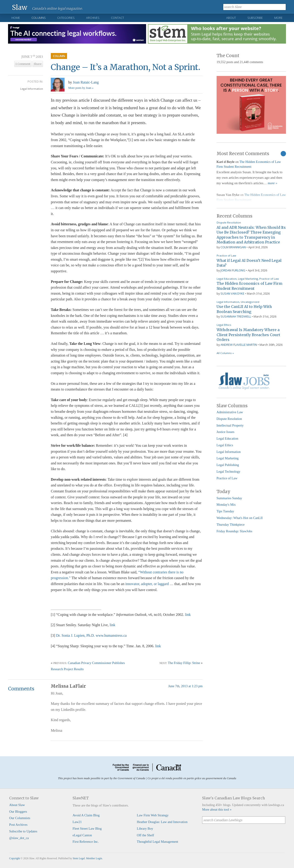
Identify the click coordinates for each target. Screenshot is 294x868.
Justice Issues (226, 432)
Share (38, 64)
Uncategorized (250, 302)
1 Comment (23, 64)
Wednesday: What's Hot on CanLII (240, 518)
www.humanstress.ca (111, 635)
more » (273, 183)
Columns (39, 18)
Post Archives (18, 825)
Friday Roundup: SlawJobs (235, 531)
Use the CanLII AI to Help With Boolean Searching (244, 309)
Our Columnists (20, 818)
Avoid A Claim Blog (86, 815)
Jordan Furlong (233, 270)
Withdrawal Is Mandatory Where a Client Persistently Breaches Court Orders (248, 335)
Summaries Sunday (229, 498)
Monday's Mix (226, 505)
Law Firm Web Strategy (153, 815)
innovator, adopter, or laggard (147, 584)
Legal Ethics (224, 325)
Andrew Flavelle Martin (239, 345)
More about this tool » (217, 809)
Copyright (15, 858)
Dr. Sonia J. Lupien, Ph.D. (75, 635)
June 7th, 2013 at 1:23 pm (186, 686)
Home (16, 18)
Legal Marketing (248, 279)
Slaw (20, 7)
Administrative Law (230, 412)
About (231, 18)
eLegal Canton (82, 835)
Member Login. (94, 858)
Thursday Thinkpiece (231, 525)
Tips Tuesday (225, 511)
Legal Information (32, 89)
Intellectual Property (230, 425)
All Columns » (225, 353)
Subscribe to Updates (23, 831)
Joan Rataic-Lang (86, 82)
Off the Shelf (146, 835)
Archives (93, 18)
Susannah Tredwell (236, 316)
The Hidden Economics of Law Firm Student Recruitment (249, 286)
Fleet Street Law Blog (87, 829)
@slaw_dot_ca (19, 838)
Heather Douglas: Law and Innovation (162, 822)
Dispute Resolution (229, 222)
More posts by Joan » (81, 88)
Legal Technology (229, 472)
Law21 (77, 822)
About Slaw (17, 805)
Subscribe (255, 18)
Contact (117, 18)
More (278, 18)
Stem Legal (79, 858)
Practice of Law (226, 255)
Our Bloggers (18, 812)
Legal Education (227, 279)
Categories (66, 18)
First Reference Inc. (86, 842)
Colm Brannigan (233, 247)
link (188, 615)
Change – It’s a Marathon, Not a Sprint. (126, 67)
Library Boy (145, 829)
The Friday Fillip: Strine (184, 663)
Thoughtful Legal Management (158, 842)
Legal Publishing (228, 465)
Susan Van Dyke (232, 293)
